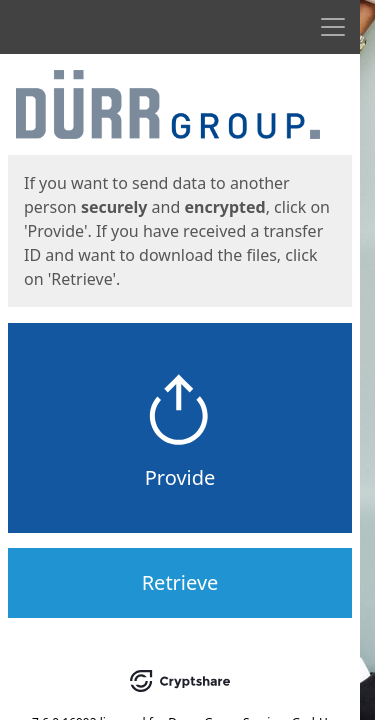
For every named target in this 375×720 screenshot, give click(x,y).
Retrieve (180, 582)
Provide (180, 477)
